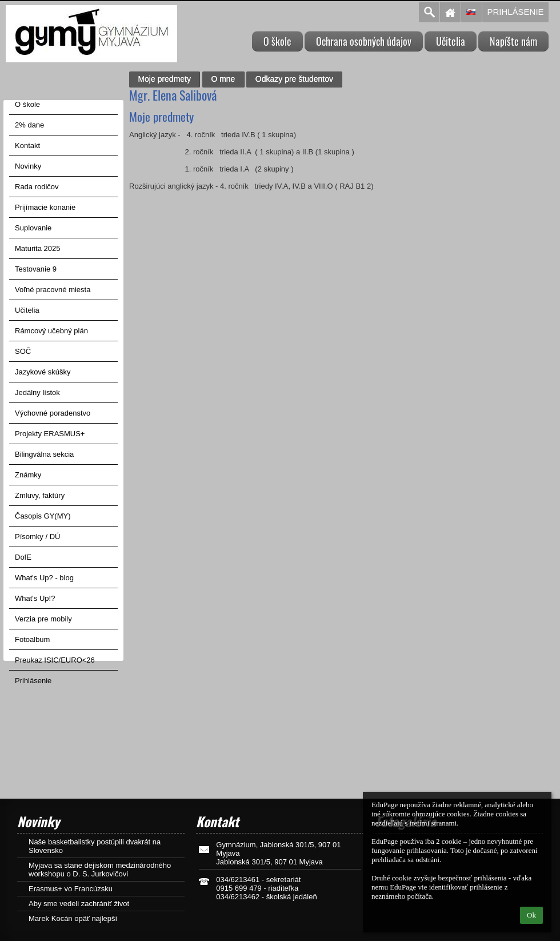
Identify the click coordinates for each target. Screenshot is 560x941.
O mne (223, 79)
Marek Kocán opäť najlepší (73, 918)
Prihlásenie (515, 12)
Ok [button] (531, 915)
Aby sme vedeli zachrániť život (79, 904)
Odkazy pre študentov (294, 79)
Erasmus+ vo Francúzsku (71, 889)
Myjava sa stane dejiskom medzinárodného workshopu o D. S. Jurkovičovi (100, 870)
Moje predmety (164, 79)
